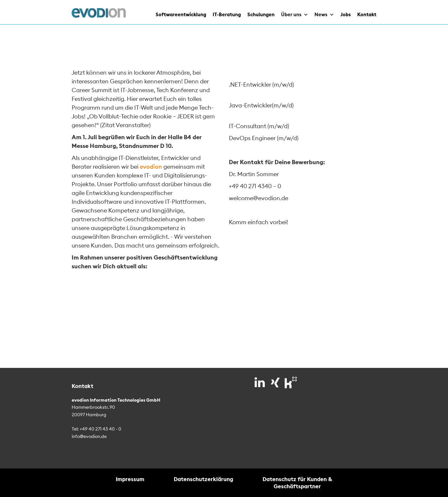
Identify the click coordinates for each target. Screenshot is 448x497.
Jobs (346, 14)
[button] (291, 12)
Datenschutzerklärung (203, 479)
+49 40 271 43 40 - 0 (100, 429)
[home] (99, 13)
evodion (151, 167)
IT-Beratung (227, 14)
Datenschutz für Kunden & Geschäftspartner (297, 483)
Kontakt (367, 14)
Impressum (130, 479)
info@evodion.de (89, 436)
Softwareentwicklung (181, 14)
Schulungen (261, 14)
